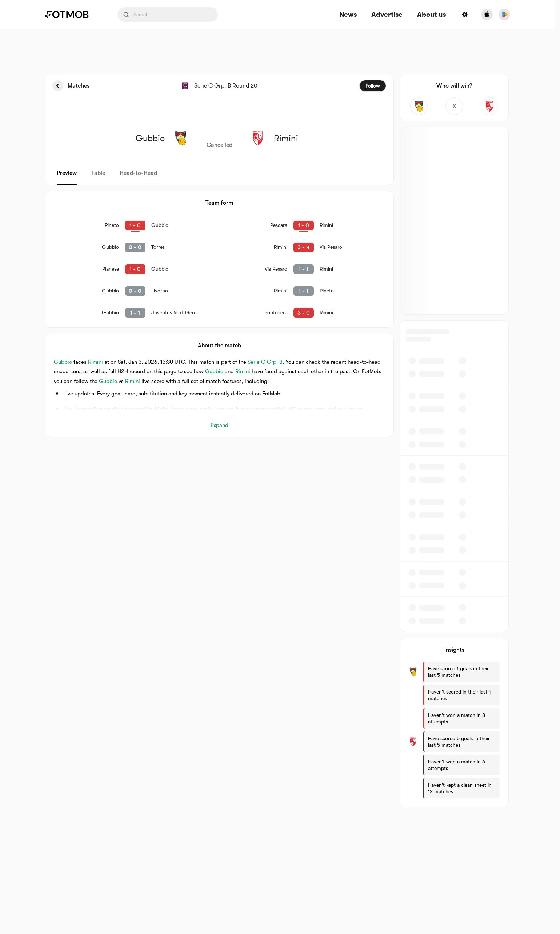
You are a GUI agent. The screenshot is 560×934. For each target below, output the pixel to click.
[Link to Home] (72, 15)
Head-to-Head (138, 173)
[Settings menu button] (465, 15)
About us (431, 15)
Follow (373, 86)
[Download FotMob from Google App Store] (504, 15)
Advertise (387, 15)
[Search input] (168, 15)
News (348, 15)
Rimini (95, 362)
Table (98, 173)
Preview (67, 173)
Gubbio (63, 362)
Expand (219, 425)
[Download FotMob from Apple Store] (487, 15)
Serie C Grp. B (265, 362)
